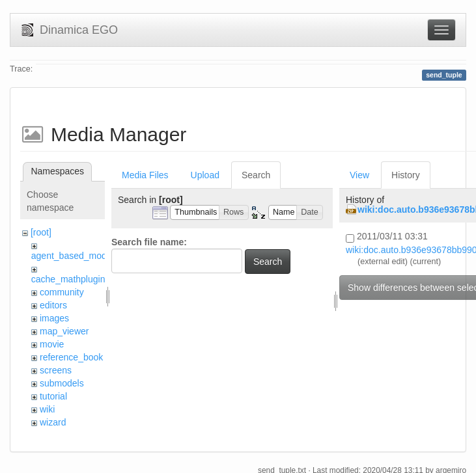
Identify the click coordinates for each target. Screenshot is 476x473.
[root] (41, 232)
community (62, 292)
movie (52, 344)
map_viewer (64, 331)
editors (53, 305)
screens (56, 370)
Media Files (145, 175)
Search (256, 175)
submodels (62, 383)
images (54, 318)
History (406, 175)
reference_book (71, 357)
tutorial (53, 396)
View (359, 175)
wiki (47, 409)
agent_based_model (73, 256)
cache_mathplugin (68, 279)
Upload (205, 175)
